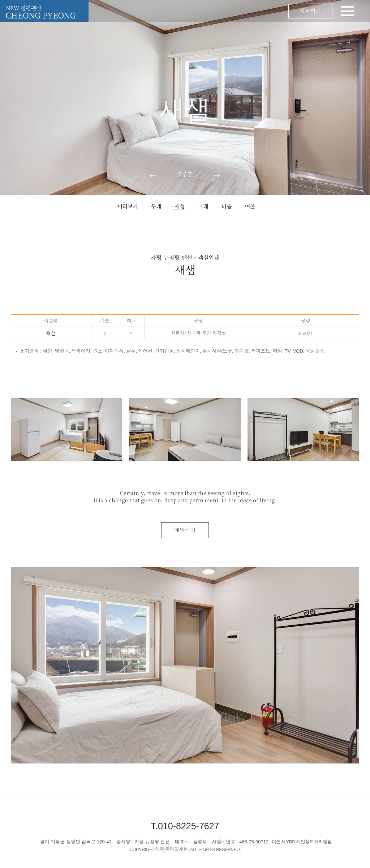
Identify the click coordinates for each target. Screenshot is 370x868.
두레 (156, 206)
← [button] (154, 175)
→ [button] (216, 175)
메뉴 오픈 (221, 11)
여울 (250, 206)
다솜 (227, 206)
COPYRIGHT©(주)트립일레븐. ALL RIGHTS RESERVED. (185, 849)
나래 (203, 206)
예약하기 (310, 11)
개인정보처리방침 (314, 842)
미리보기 (128, 206)
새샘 (180, 206)
